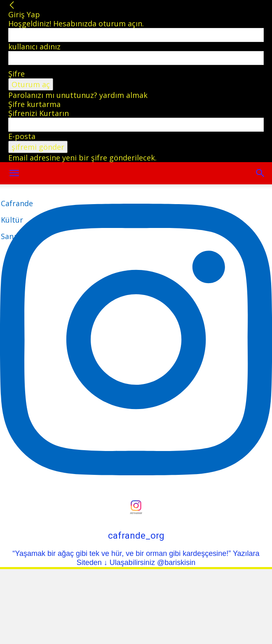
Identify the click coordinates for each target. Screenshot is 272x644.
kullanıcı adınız (34, 46)
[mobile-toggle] (14, 173)
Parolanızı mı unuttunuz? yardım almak (78, 95)
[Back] (12, 5)
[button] (260, 173)
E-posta (22, 136)
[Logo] (17, 220)
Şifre (16, 74)
